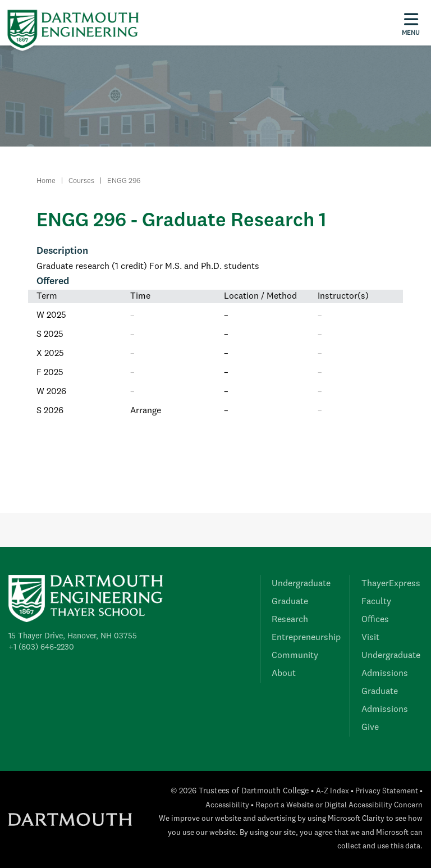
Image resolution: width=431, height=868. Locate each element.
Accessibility (227, 805)
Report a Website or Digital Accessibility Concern (339, 805)
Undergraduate (301, 584)
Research (290, 620)
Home (46, 181)
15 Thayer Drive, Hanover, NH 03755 (73, 636)
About (284, 674)
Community (295, 656)
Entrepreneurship (306, 638)
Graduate (290, 602)
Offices (375, 620)
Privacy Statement (387, 791)
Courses (81, 181)
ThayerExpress (391, 584)
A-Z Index (333, 791)
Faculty (376, 602)
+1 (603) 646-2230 (41, 647)
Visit (370, 638)
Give (370, 728)
